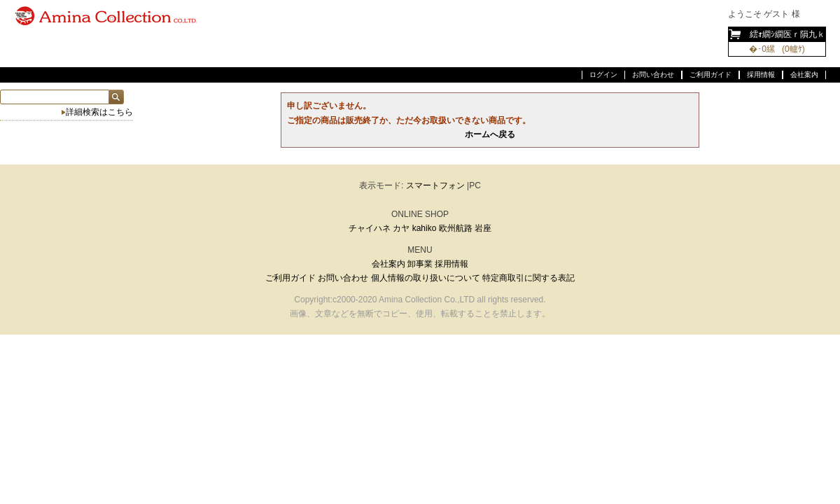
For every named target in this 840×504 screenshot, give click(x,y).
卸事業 (420, 264)
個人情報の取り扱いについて (426, 278)
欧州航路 (456, 228)
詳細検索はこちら (99, 112)
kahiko (425, 228)
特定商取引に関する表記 (528, 278)
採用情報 (761, 75)
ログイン (603, 75)
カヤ (401, 228)
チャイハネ (370, 228)
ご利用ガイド (710, 75)
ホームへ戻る (490, 134)
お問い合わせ (653, 75)
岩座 (483, 228)
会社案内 (804, 75)
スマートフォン (435, 185)
